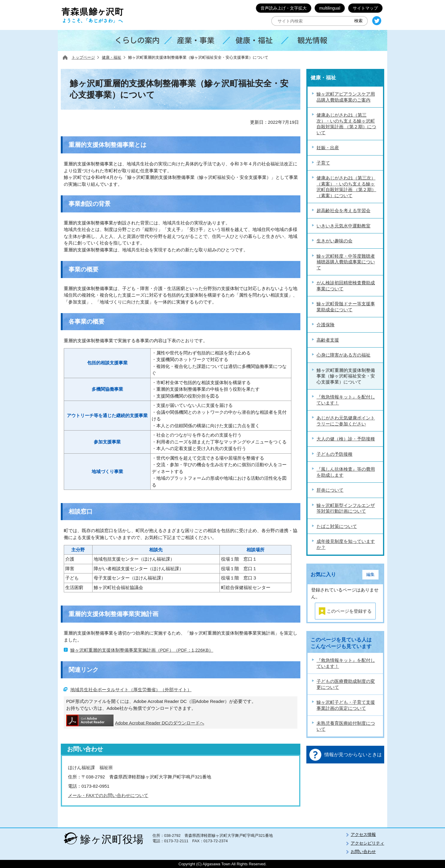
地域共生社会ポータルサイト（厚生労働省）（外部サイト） (131, 690)
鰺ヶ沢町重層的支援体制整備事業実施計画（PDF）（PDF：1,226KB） (142, 650)
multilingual (330, 8)
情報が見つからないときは (353, 755)
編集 (370, 575)
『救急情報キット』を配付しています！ (346, 663)
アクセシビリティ (367, 843)
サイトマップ (365, 8)
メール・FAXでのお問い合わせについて (108, 795)
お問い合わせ (363, 852)
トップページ (83, 57)
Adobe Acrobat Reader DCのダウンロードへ (135, 720)
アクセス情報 (363, 834)
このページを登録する (349, 611)
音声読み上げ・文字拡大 (284, 8)
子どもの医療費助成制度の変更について (346, 684)
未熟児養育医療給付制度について (346, 726)
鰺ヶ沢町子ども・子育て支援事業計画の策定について (346, 705)
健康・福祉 (112, 57)
